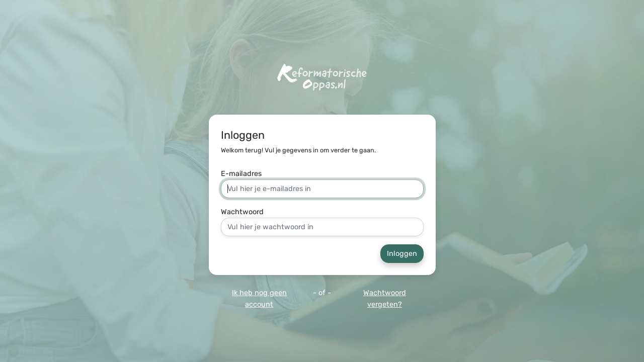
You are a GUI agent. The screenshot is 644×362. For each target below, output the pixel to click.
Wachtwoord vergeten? (385, 299)
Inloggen (402, 254)
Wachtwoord (242, 212)
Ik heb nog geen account (259, 299)
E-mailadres (241, 174)
